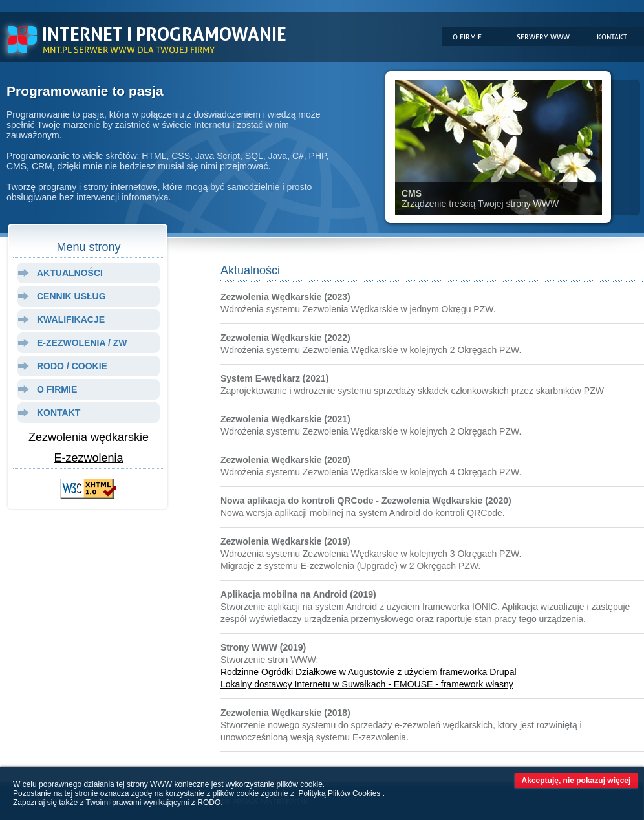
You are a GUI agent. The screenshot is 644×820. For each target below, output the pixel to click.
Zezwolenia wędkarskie (89, 437)
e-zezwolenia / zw (82, 343)
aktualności (70, 273)
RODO (209, 803)
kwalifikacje (71, 319)
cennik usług (71, 296)
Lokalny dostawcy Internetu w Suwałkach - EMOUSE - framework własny (367, 684)
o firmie (57, 389)
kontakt (59, 413)
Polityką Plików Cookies (339, 793)
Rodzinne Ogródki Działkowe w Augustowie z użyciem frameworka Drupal (369, 672)
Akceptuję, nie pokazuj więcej (576, 781)
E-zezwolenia (88, 458)
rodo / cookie (72, 366)
